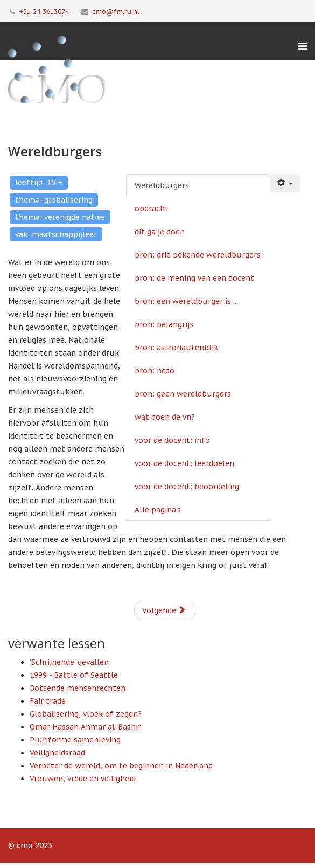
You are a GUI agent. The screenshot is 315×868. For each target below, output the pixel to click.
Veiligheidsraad (57, 753)
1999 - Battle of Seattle (74, 675)
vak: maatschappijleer (56, 234)
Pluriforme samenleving (75, 740)
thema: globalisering (54, 200)
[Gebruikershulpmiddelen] (285, 183)
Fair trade (48, 701)
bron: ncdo (155, 371)
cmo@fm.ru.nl (116, 11)
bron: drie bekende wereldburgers (198, 255)
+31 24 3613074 (44, 11)
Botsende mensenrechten (78, 688)
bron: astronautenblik (176, 348)
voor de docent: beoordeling (187, 487)
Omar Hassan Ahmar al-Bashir (85, 727)
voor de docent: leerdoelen (184, 463)
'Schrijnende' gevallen (69, 662)
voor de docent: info (172, 440)
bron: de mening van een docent (194, 278)
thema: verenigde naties (60, 217)
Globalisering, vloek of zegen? (86, 714)
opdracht (152, 209)
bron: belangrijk (164, 324)
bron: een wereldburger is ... (186, 301)
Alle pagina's (158, 510)
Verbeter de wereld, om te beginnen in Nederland (121, 766)
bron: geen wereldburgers (183, 394)
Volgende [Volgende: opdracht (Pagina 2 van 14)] (164, 610)
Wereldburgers (162, 185)
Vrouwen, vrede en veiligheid (83, 779)
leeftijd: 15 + (39, 183)
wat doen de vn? (165, 417)
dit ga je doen (160, 232)
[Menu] (302, 46)
